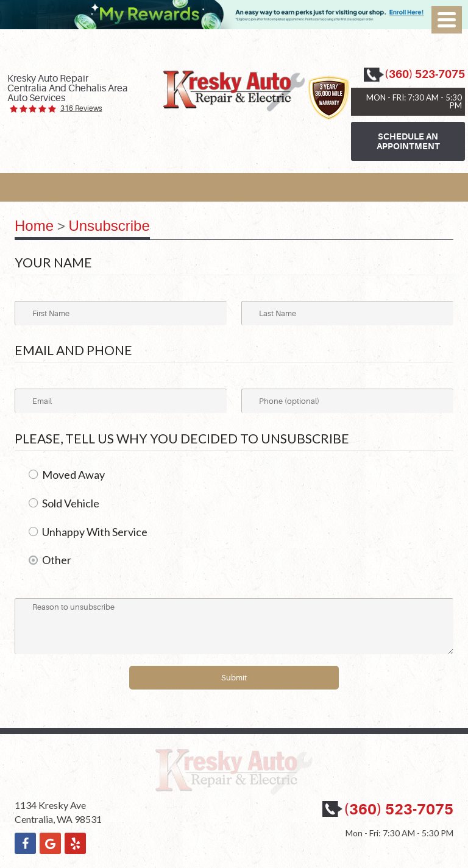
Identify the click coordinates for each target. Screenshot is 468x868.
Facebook (25, 843)
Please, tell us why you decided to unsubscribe (182, 438)
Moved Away (73, 475)
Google (50, 843)
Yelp (75, 843)
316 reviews (81, 109)
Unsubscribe (109, 226)
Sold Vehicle (71, 503)
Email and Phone (73, 350)
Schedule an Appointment (408, 141)
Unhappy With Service (95, 532)
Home (34, 226)
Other (57, 560)
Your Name (53, 262)
